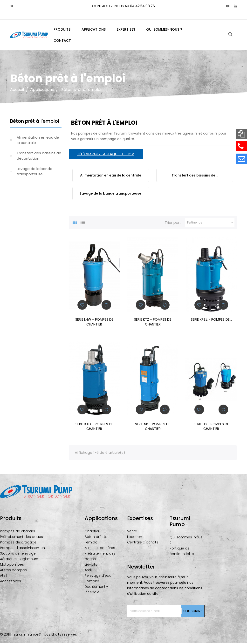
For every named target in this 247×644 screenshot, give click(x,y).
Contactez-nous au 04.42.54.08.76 (123, 6)
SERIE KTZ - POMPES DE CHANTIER (153, 323)
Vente (132, 532)
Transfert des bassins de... (195, 176)
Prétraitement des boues (21, 538)
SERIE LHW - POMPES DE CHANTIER (94, 323)
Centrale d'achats (143, 543)
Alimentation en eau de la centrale (38, 141)
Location (135, 538)
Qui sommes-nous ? (186, 541)
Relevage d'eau (98, 577)
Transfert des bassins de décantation (39, 157)
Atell (3, 577)
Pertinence (211, 224)
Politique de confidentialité (182, 552)
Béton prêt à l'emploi (35, 122)
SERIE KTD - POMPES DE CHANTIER (94, 428)
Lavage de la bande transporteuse (34, 173)
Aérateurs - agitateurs (19, 560)
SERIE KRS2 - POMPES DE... (211, 321)
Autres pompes (13, 571)
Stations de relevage (18, 555)
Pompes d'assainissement (23, 549)
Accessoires (10, 582)
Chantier (92, 532)
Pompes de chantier (18, 532)
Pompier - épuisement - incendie (96, 588)
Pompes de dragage (18, 543)
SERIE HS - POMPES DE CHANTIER (211, 428)
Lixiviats (91, 566)
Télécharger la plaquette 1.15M (106, 155)
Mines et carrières (100, 549)
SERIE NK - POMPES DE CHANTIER (153, 428)
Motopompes (12, 566)
